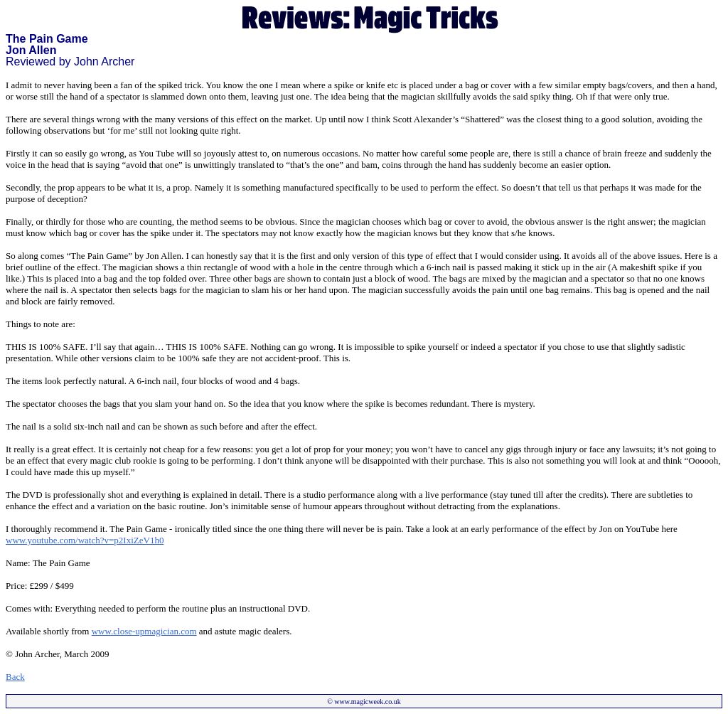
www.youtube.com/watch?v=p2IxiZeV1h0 (85, 540)
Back (15, 677)
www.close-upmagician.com (144, 631)
